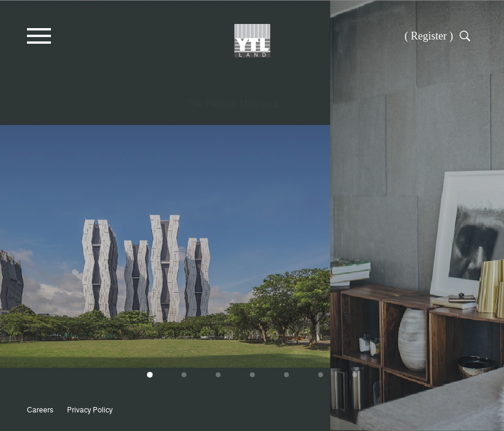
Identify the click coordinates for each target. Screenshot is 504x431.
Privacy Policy (90, 410)
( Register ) (429, 36)
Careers (40, 410)
